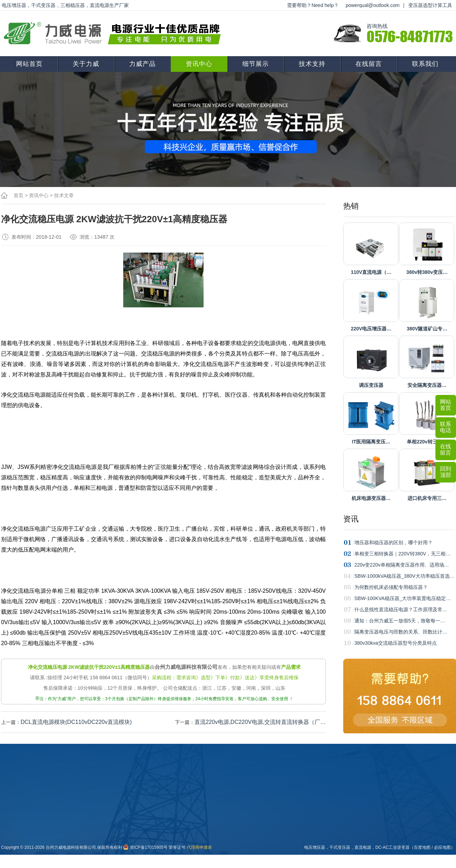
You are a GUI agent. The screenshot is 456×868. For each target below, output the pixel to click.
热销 (351, 206)
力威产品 (142, 64)
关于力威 (86, 64)
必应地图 (442, 847)
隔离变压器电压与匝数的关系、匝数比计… (401, 632)
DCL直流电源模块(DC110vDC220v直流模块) (76, 722)
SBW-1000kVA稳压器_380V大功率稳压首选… (404, 576)
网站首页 (29, 64)
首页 (19, 195)
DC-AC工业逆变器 (392, 847)
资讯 (351, 519)
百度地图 (422, 847)
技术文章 (64, 195)
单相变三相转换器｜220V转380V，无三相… (402, 554)
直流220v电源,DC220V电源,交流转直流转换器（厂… (260, 722)
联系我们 (425, 64)
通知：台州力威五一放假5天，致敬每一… (400, 621)
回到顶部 (446, 472)
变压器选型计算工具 (430, 5)
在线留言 (369, 64)
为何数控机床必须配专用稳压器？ (391, 587)
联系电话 (446, 427)
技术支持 (312, 64)
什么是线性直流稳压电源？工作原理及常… (401, 609)
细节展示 (256, 64)
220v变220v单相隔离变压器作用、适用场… (402, 565)
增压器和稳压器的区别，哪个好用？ (394, 542)
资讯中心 (199, 64)
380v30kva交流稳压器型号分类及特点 (396, 643)
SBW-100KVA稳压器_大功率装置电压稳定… (403, 598)
